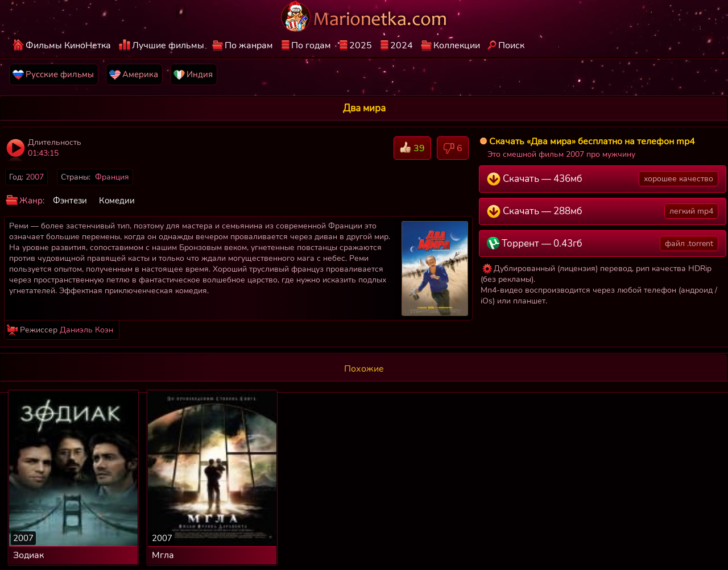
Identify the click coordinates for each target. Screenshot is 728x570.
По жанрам (249, 45)
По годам (311, 45)
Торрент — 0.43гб (603, 244)
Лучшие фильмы (168, 45)
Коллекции (457, 45)
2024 (402, 45)
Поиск (511, 45)
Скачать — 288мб (603, 211)
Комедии (117, 201)
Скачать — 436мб (603, 179)
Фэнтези (70, 201)
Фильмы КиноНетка (68, 45)
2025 (361, 45)
